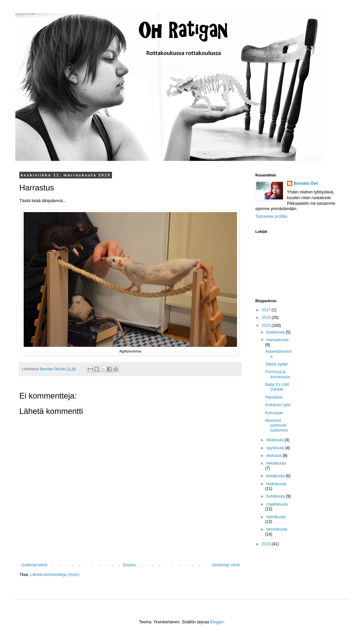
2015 (267, 326)
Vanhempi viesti (226, 565)
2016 (267, 317)
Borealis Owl (306, 183)
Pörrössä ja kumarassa (278, 374)
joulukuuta (276, 332)
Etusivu (129, 565)
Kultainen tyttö (278, 405)
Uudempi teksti (34, 565)
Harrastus (274, 397)
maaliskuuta (277, 504)
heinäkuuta (276, 463)
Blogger (217, 622)
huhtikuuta (276, 496)
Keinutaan (274, 413)
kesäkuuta (276, 476)
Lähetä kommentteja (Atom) (55, 575)
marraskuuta (277, 340)
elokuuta (274, 456)
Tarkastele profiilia (271, 216)
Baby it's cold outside (277, 387)
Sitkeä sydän (277, 364)
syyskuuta (276, 448)
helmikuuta (276, 517)
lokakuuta (275, 440)
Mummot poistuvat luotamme (277, 425)
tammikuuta (277, 529)
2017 (267, 310)
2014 (267, 544)
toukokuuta (276, 484)
